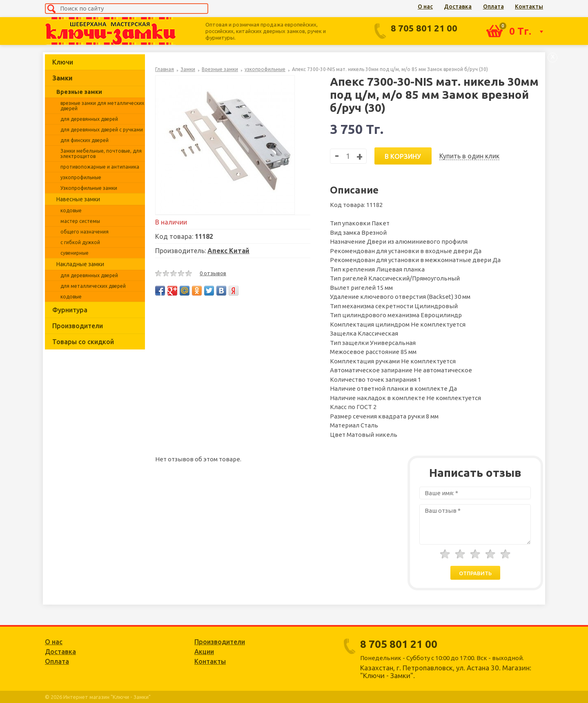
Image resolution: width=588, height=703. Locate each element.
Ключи (63, 62)
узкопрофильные (81, 177)
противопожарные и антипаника (100, 167)
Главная (165, 69)
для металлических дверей (93, 286)
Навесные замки (78, 199)
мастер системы (80, 221)
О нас (425, 7)
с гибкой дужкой (80, 242)
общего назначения (85, 232)
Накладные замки (80, 264)
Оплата (493, 7)
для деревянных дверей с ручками (102, 130)
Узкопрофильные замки (89, 188)
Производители (78, 326)
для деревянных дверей (89, 119)
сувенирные (75, 253)
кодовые (71, 210)
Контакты (529, 7)
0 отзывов (213, 273)
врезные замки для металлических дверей (102, 106)
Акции (204, 652)
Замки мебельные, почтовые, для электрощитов (101, 154)
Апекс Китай (228, 251)
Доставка (458, 7)
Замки (62, 78)
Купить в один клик (469, 156)
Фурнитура (70, 310)
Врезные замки (79, 92)
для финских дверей (85, 140)
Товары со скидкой (83, 342)
